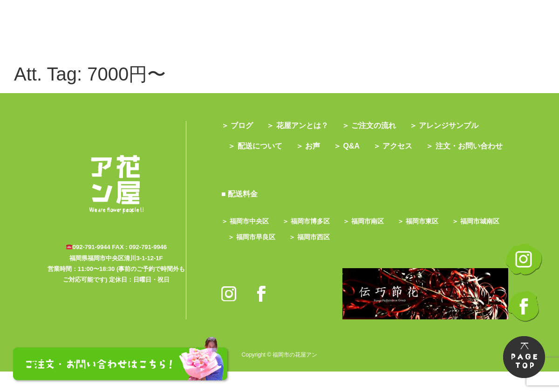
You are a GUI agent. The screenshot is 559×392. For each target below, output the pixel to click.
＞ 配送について (257, 146)
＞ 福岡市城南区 (253, 257)
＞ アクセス (402, 146)
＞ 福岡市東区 (427, 242)
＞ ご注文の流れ (375, 125)
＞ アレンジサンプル (452, 125)
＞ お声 (312, 146)
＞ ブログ (237, 125)
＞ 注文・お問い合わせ (268, 166)
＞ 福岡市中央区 (245, 242)
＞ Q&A (354, 146)
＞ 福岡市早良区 (317, 257)
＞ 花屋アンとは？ (300, 125)
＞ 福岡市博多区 (309, 242)
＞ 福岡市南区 (369, 242)
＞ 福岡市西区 (377, 257)
